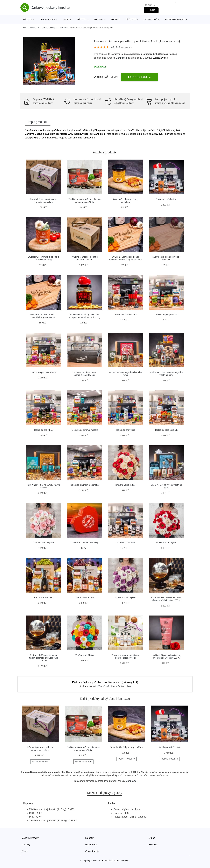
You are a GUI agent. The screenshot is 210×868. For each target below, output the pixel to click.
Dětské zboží (151, 19)
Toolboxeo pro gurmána (166, 315)
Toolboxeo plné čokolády (166, 430)
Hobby (66, 19)
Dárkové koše (62, 28)
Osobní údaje (92, 851)
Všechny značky (30, 838)
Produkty (33, 28)
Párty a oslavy (50, 28)
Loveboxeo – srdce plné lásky (85, 542)
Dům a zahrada (48, 19)
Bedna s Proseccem (44, 597)
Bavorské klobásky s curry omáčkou (127, 747)
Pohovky (99, 19)
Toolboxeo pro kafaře (125, 542)
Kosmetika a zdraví (175, 19)
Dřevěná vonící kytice (125, 485)
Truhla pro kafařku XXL (166, 199)
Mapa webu (91, 845)
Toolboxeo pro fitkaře (125, 430)
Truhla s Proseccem (85, 597)
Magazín (90, 838)
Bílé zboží (131, 19)
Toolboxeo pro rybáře (44, 430)
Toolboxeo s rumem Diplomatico (85, 485)
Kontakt (153, 845)
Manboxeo (121, 58)
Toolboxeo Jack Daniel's (125, 315)
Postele (115, 19)
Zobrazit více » (161, 58)
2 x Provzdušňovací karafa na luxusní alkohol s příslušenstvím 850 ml (44, 658)
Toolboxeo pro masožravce (44, 372)
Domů (26, 28)
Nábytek (28, 19)
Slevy (25, 851)
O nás (152, 838)
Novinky (26, 845)
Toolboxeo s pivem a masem (85, 430)
